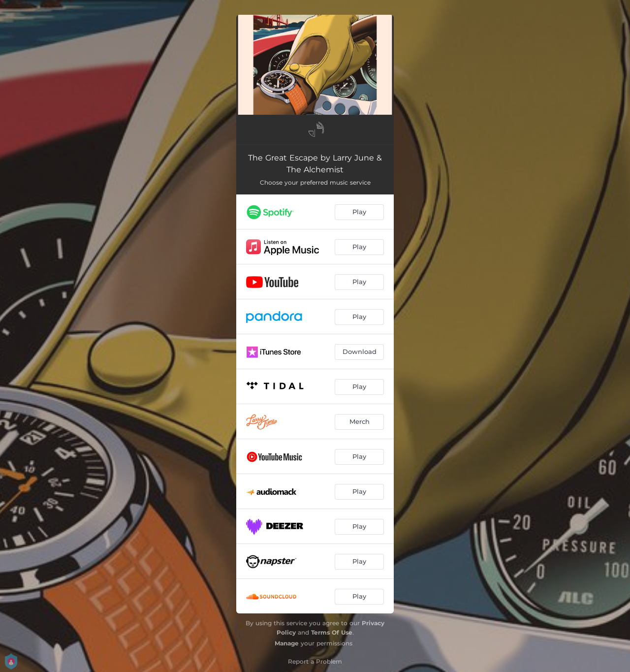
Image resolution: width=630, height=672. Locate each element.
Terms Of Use (332, 632)
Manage (287, 643)
